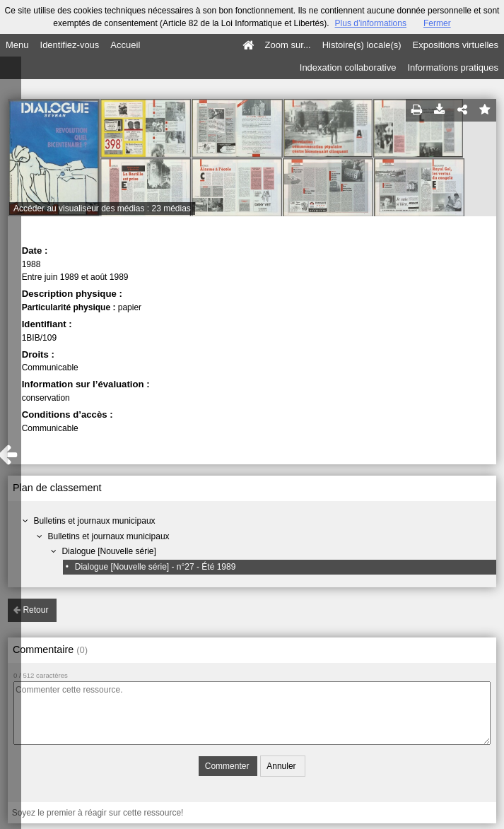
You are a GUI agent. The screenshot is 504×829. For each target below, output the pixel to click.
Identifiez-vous (70, 45)
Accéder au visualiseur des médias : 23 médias (102, 208)
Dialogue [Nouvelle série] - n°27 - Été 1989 (156, 567)
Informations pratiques (453, 67)
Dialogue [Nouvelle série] (109, 551)
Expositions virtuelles (456, 45)
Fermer (437, 23)
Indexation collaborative (348, 67)
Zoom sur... (288, 45)
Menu (17, 45)
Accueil (125, 45)
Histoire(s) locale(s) (362, 45)
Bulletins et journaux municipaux (94, 521)
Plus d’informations (371, 23)
